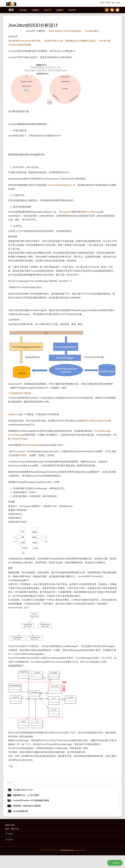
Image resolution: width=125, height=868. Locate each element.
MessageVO (65, 212)
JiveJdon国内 (92, 31)
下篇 (10, 766)
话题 (107, 3)
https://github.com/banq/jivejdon (65, 31)
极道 (11, 10)
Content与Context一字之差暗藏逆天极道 (31, 800)
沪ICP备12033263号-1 (50, 850)
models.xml (14, 414)
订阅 (118, 3)
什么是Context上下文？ (23, 790)
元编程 (60, 10)
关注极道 (9, 834)
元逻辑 (35, 10)
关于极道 (9, 840)
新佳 (113, 3)
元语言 (72, 10)
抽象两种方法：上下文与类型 (26, 795)
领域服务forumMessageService (93, 421)
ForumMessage (93, 212)
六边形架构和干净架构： (21, 393)
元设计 (47, 10)
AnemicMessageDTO (60, 185)
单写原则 (22, 455)
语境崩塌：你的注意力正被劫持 (27, 806)
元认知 (23, 10)
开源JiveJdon (79, 850)
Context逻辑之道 (20, 811)
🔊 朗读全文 (115, 863)
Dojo (102, 3)
